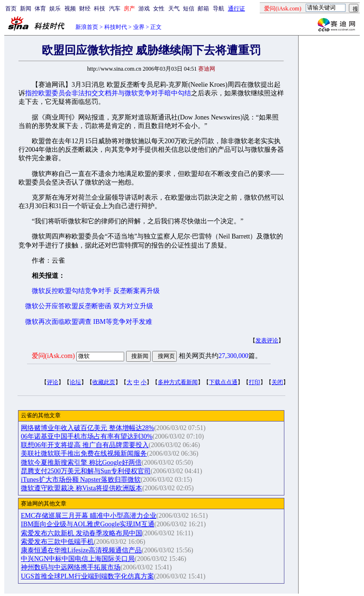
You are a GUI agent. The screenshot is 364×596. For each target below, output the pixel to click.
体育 (40, 9)
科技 (100, 9)
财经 (85, 9)
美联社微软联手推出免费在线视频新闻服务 (84, 454)
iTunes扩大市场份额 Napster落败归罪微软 (81, 480)
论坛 (75, 382)
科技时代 (116, 27)
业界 (139, 27)
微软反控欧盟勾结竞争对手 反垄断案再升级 (96, 291)
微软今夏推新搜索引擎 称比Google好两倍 (81, 463)
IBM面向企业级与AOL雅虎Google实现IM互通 (88, 524)
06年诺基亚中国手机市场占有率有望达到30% (87, 436)
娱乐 (55, 9)
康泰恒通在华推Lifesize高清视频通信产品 (81, 550)
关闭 (277, 382)
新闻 (26, 9)
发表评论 (267, 340)
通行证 (237, 9)
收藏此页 (104, 382)
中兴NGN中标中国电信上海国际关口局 (78, 559)
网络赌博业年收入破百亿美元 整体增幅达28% (87, 428)
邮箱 (203, 9)
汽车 (115, 9)
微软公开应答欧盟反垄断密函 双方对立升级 (89, 306)
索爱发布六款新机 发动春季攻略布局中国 (82, 533)
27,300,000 (233, 356)
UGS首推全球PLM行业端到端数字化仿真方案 (87, 576)
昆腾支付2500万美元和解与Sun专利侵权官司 (86, 471)
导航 (218, 9)
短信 (189, 9)
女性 (159, 9)
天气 (174, 9)
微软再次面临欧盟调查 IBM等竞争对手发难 (89, 322)
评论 (53, 382)
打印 (255, 382)
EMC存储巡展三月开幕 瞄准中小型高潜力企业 (89, 516)
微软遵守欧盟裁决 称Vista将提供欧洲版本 (82, 488)
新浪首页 (87, 27)
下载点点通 (223, 382)
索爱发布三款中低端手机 (57, 542)
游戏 (144, 9)
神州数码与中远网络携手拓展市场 (71, 567)
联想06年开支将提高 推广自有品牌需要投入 (85, 445)
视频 (70, 9)
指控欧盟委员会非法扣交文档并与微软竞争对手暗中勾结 (108, 93)
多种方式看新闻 (178, 382)
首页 (11, 9)
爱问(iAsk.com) (53, 356)
